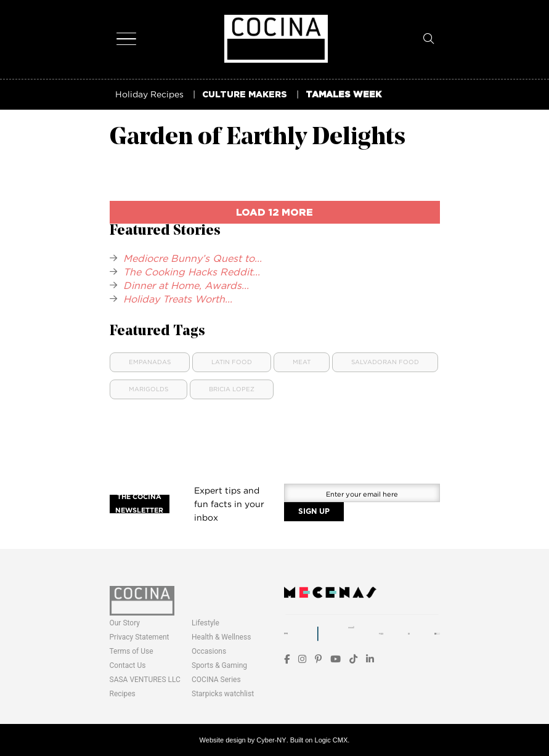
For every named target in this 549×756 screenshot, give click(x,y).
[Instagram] (302, 659)
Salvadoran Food (385, 362)
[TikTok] (353, 659)
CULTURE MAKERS (245, 94)
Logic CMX (331, 740)
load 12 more (274, 212)
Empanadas (150, 362)
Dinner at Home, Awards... (186, 285)
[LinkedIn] (370, 659)
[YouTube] (335, 659)
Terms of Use (132, 651)
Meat (302, 362)
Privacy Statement (140, 637)
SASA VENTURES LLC (145, 680)
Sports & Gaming (219, 665)
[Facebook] (287, 659)
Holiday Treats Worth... (178, 299)
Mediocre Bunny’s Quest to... (193, 258)
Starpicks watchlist (223, 694)
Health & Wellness (221, 637)
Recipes (123, 694)
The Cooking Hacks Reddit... (192, 272)
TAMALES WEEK (344, 94)
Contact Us (128, 665)
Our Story (125, 623)
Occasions (209, 651)
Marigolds (148, 389)
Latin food (232, 362)
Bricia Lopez (232, 389)
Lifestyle (205, 623)
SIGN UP (314, 511)
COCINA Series (216, 680)
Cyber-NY (271, 740)
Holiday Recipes (149, 94)
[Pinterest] (318, 659)
